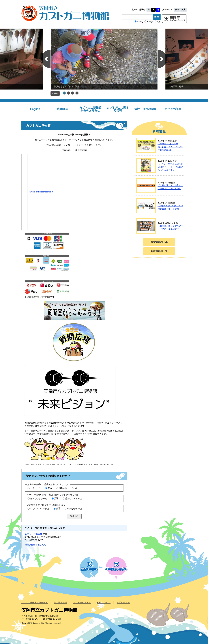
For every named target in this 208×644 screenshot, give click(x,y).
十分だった (35, 488)
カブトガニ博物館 (33, 534)
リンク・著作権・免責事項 (35, 603)
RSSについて (104, 603)
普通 (50, 488)
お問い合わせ (123, 603)
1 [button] (64, 93)
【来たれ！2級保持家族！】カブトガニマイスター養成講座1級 (171, 147)
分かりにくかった (74, 498)
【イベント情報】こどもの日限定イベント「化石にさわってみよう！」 (171, 167)
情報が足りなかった (68, 488)
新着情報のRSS (159, 242)
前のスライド (46, 59)
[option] (104, 59)
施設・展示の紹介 (145, 109)
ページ (150, 22)
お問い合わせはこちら (35, 545)
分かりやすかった (39, 498)
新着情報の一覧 (159, 251)
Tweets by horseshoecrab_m (41, 192)
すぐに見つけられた (40, 509)
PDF (159, 22)
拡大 (184, 10)
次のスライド (162, 59)
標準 (177, 10)
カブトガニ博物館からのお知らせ (90, 109)
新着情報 (159, 131)
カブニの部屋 (173, 109)
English (35, 109)
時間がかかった (75, 509)
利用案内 (63, 109)
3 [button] (73, 93)
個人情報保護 (60, 603)
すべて (140, 22)
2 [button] (68, 93)
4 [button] (77, 93)
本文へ (134, 10)
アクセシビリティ (82, 603)
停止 (55, 93)
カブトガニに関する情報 (118, 109)
